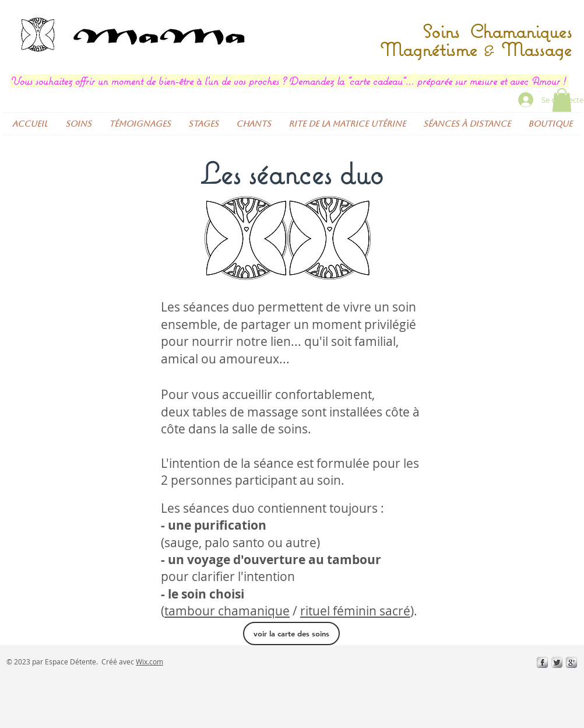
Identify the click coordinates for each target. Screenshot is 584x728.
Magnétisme (431, 49)
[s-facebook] (542, 662)
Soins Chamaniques (495, 31)
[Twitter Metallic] (557, 662)
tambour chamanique (227, 611)
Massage (534, 49)
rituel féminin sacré (355, 611)
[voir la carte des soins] (291, 633)
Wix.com (149, 661)
